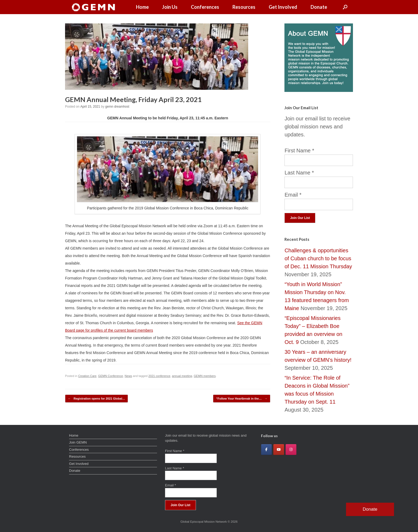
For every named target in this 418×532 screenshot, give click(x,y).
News (128, 376)
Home (142, 7)
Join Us (170, 7)
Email (293, 195)
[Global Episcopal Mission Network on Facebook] (266, 450)
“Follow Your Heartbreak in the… (242, 399)
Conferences (205, 7)
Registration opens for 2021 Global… (97, 399)
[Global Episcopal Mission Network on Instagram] (291, 450)
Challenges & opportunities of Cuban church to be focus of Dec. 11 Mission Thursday (318, 258)
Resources (244, 7)
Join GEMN (78, 442)
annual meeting (182, 376)
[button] (345, 7)
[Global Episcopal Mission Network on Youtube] (279, 450)
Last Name (299, 173)
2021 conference (159, 376)
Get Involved (283, 7)
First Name (299, 151)
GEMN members (205, 376)
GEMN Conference (110, 376)
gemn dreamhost (117, 107)
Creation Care (87, 376)
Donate (319, 7)
